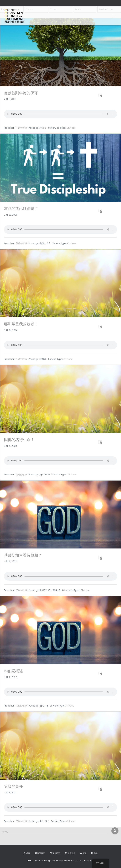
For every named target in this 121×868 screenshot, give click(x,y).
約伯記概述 (13, 671)
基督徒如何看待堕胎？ (23, 555)
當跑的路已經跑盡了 (21, 209)
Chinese (71, 128)
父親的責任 (13, 786)
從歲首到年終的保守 (21, 93)
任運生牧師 (21, 128)
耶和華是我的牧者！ (21, 324)
